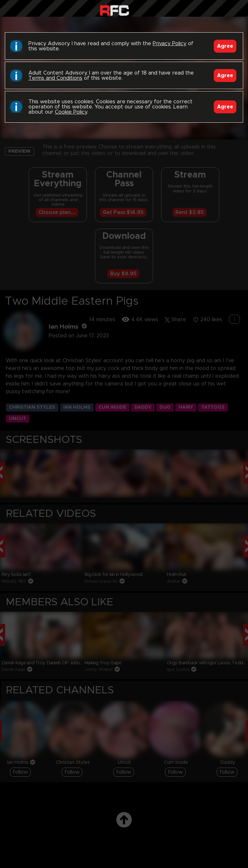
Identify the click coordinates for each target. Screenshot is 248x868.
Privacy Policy (170, 44)
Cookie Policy (71, 112)
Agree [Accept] (225, 46)
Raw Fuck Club (114, 10)
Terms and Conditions (55, 78)
